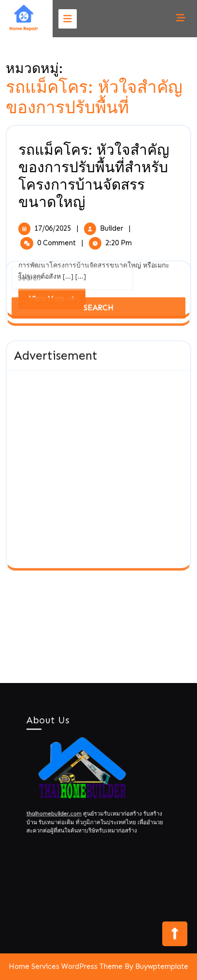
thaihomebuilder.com (61, 808)
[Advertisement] (98, 290)
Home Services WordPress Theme (66, 966)
